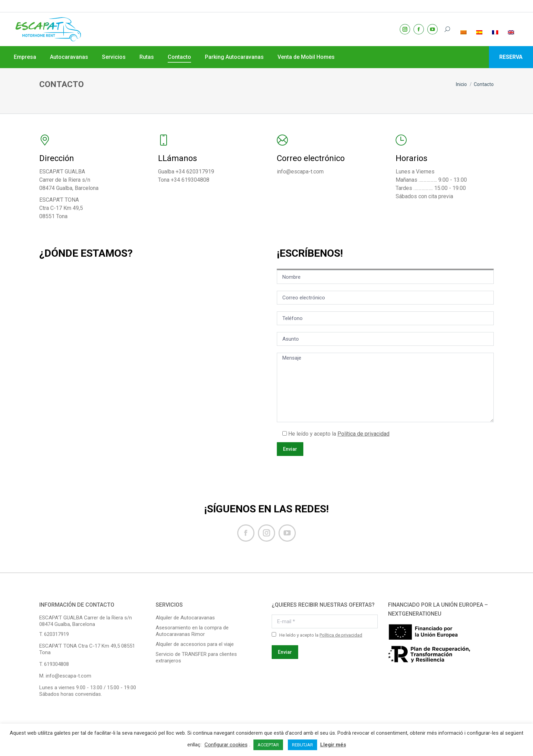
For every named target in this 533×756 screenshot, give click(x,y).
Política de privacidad (363, 434)
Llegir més (333, 745)
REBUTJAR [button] (302, 745)
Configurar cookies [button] (226, 745)
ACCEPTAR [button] (268, 745)
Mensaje (385, 387)
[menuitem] (464, 17)
